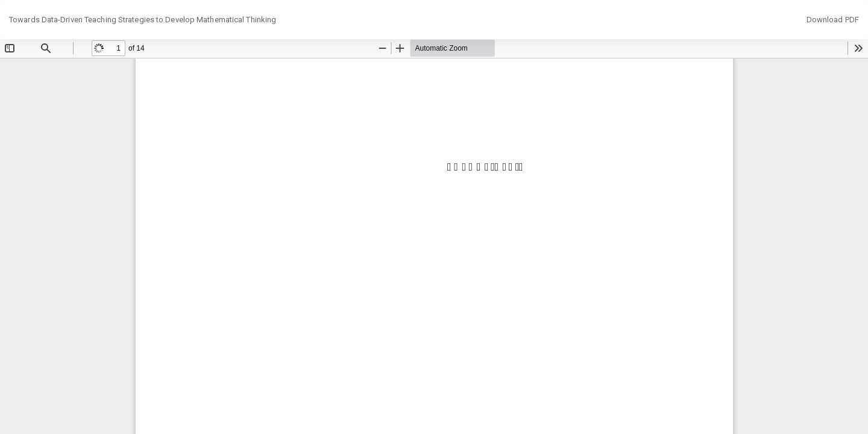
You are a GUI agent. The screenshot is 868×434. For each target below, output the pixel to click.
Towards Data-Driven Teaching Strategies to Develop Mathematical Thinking (143, 20)
